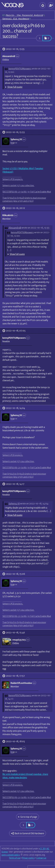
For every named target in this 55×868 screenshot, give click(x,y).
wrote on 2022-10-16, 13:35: (36, 228)
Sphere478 (14, 504)
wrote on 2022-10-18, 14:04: (34, 504)
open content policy (11, 855)
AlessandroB (15, 228)
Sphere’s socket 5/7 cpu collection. (18, 186)
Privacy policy (28, 858)
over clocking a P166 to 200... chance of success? (24, 31)
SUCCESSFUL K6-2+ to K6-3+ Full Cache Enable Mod (27, 192)
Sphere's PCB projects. (13, 179)
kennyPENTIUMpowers (20, 69)
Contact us (41, 858)
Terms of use (15, 858)
